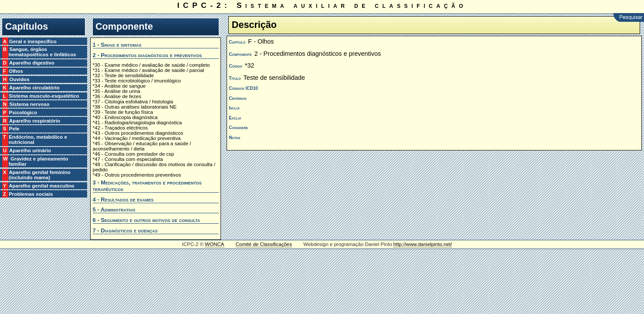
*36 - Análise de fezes (117, 96)
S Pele (14, 129)
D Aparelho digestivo (32, 63)
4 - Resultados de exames (123, 200)
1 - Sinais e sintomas (117, 45)
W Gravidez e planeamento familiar (39, 161)
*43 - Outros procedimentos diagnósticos (138, 133)
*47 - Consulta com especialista (128, 159)
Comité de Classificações (264, 244)
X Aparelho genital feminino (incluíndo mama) (40, 175)
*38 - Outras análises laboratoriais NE (135, 107)
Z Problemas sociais (31, 194)
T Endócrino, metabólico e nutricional (38, 140)
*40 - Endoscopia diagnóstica (125, 117)
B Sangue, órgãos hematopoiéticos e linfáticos (42, 52)
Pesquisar (629, 17)
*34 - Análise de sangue (119, 86)
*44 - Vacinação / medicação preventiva (137, 138)
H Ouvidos (19, 79)
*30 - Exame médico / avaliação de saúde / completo (151, 65)
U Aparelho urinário (30, 150)
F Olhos (16, 71)
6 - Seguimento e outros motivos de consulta (147, 220)
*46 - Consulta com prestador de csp (134, 154)
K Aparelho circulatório (34, 88)
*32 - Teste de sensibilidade (124, 75)
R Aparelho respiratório (34, 121)
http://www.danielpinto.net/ (423, 244)
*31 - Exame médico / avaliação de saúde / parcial (149, 70)
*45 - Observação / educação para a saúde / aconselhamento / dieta (142, 146)
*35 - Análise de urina (117, 91)
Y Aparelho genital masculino (42, 186)
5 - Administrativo (114, 210)
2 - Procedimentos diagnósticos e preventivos (147, 55)
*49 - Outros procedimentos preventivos (137, 175)
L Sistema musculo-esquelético (44, 96)
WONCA (214, 244)
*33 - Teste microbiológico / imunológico (137, 81)
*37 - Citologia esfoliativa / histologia (133, 102)
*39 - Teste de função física (123, 112)
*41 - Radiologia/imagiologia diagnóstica (137, 123)
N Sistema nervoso (29, 104)
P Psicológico (23, 113)
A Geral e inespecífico (33, 41)
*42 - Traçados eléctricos (120, 128)
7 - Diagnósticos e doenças (125, 230)
